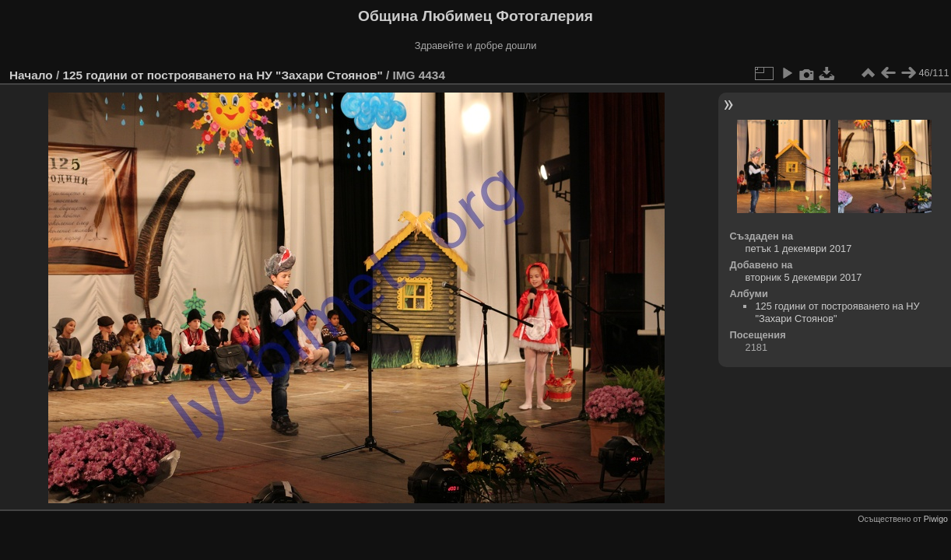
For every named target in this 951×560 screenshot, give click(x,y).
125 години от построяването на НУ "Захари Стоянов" (222, 75)
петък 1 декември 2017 (799, 248)
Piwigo (936, 519)
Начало (31, 75)
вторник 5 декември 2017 (804, 277)
